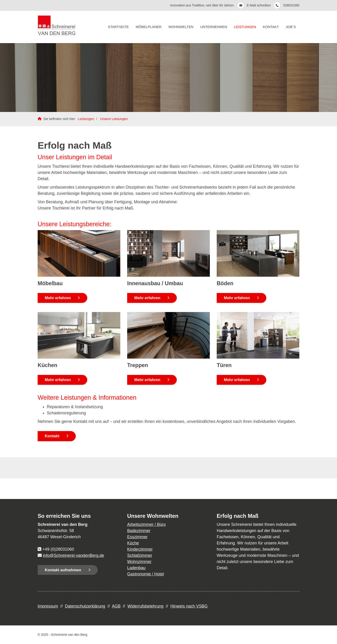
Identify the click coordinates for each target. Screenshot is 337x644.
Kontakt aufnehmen (63, 570)
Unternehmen (214, 27)
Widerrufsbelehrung (145, 606)
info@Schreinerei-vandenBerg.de (73, 555)
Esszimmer (137, 537)
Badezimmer (139, 531)
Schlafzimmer (140, 555)
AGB (116, 606)
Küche (133, 543)
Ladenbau (136, 568)
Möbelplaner (149, 27)
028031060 (291, 5)
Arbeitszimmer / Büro (146, 524)
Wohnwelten (181, 27)
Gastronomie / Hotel (146, 574)
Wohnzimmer (139, 562)
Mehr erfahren (58, 298)
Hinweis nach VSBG (189, 606)
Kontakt (271, 27)
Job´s (291, 27)
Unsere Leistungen (114, 119)
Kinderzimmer (140, 549)
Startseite (118, 27)
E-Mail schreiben (259, 5)
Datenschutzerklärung (85, 606)
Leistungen (245, 27)
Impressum (48, 606)
